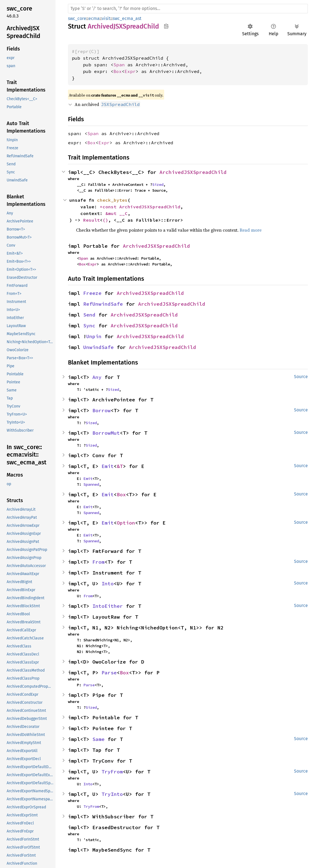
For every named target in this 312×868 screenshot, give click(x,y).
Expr (130, 71)
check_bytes (112, 200)
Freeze (92, 293)
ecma (94, 18)
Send (89, 315)
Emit (108, 466)
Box (118, 71)
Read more (251, 230)
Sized (158, 184)
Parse (109, 673)
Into (108, 584)
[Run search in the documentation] (188, 9)
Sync (89, 326)
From (98, 562)
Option (126, 523)
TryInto (112, 794)
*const (110, 207)
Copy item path (166, 26)
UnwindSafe (98, 347)
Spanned (91, 484)
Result (92, 220)
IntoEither (108, 606)
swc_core (77, 18)
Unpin (94, 336)
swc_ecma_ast (127, 18)
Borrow (102, 410)
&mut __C (116, 213)
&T (120, 466)
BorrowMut (106, 433)
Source (301, 377)
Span (119, 65)
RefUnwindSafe (103, 304)
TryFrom (112, 772)
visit (106, 18)
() (105, 220)
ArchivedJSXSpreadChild (193, 172)
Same (98, 739)
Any (97, 377)
